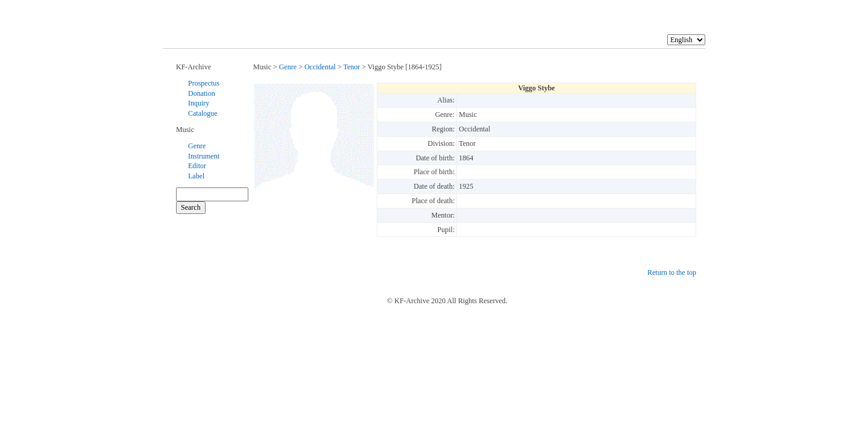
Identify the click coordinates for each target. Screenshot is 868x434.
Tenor (351, 67)
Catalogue (203, 113)
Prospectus (204, 83)
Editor (197, 166)
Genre (197, 146)
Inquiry (199, 103)
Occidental (320, 67)
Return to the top (672, 272)
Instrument (204, 156)
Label (196, 176)
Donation (202, 93)
